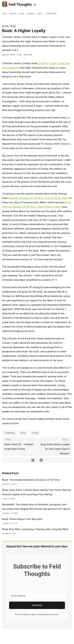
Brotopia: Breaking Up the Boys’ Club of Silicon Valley (39, 198)
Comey (35, 433)
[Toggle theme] (35, 5)
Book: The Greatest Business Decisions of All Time (31, 480)
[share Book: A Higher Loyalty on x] (33, 460)
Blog (13, 26)
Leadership (10, 433)
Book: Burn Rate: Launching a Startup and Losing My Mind (35, 529)
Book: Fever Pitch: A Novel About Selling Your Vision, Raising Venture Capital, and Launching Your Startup (36, 492)
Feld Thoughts (17, 4)
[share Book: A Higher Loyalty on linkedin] (41, 460)
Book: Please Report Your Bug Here (22, 519)
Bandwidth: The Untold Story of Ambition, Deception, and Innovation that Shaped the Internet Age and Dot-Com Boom (36, 507)
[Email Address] (37, 596)
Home (5, 26)
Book (23, 433)
